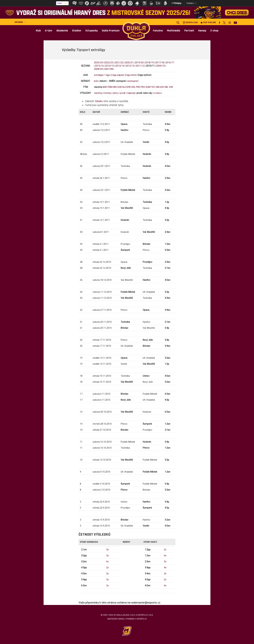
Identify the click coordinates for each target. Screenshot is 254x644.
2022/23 (109, 63)
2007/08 (109, 69)
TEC (153, 87)
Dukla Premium (111, 31)
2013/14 (120, 66)
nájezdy (131, 93)
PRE (138, 87)
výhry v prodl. (119, 93)
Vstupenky (92, 31)
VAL (166, 87)
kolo (96, 81)
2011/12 (140, 66)
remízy (107, 93)
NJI (124, 87)
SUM (148, 87)
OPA (128, 87)
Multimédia (174, 31)
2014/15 (110, 66)
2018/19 (149, 63)
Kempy (202, 31)
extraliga (98, 75)
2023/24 (98, 63)
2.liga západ (117, 75)
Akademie (62, 31)
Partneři (189, 31)
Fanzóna (158, 31)
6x (107, 562)
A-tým (49, 31)
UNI (157, 87)
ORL (133, 87)
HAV (115, 87)
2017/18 (160, 63)
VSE (171, 87)
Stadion (77, 31)
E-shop (214, 31)
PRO (143, 87)
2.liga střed (130, 75)
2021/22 (119, 63)
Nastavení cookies (116, 619)
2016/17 (170, 63)
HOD (120, 87)
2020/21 (129, 63)
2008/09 (98, 69)
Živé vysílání (208, 23)
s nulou (157, 93)
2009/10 (161, 66)
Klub (38, 31)
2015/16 (99, 66)
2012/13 (130, 66)
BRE (105, 87)
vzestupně (132, 81)
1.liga (107, 75)
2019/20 (139, 63)
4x (165, 556)
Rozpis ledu (190, 23)
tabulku (99, 101)
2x (107, 568)
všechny (98, 93)
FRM (110, 87)
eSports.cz (142, 619)
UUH (162, 87)
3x (107, 550)
